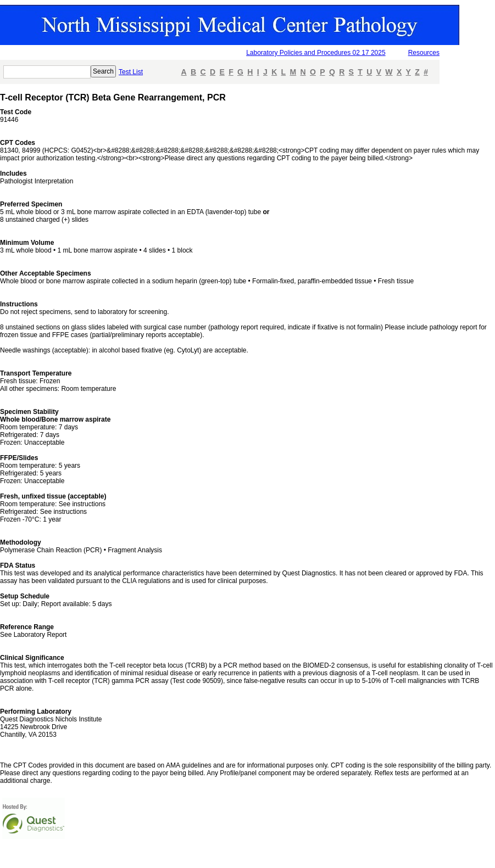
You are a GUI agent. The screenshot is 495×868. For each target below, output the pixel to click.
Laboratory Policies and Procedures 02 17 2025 (316, 53)
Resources (424, 53)
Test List (131, 72)
